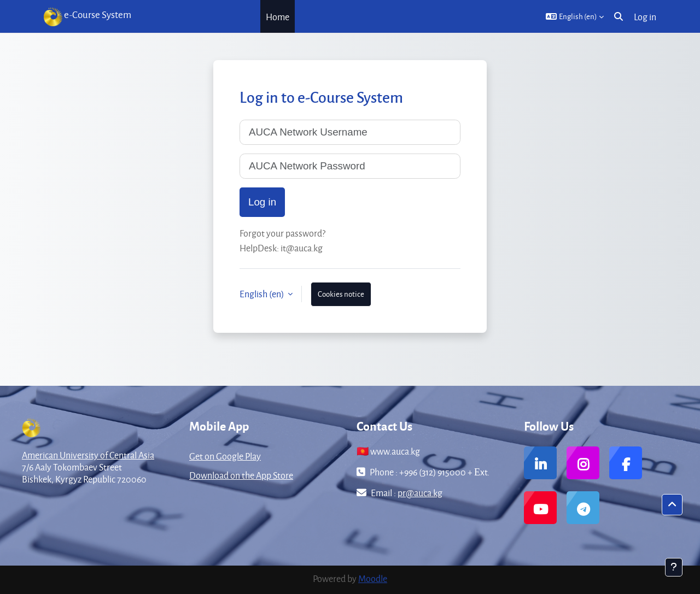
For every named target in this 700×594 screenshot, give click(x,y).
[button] (575, 16)
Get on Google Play (225, 456)
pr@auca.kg (420, 493)
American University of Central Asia (88, 455)
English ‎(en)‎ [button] (262, 294)
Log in (645, 17)
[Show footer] (674, 567)
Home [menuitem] (278, 17)
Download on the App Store (241, 475)
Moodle (373, 578)
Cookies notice (341, 294)
